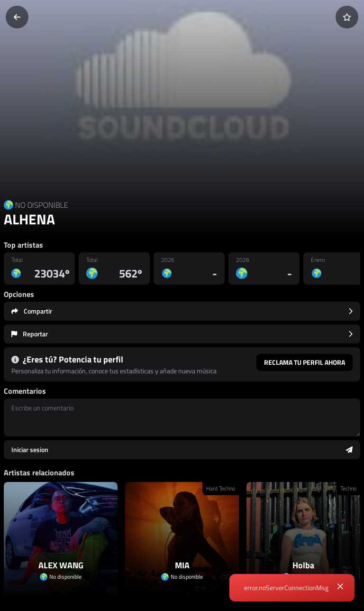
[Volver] (17, 17)
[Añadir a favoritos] (347, 17)
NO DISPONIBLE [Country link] (42, 205)
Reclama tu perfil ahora (305, 362)
